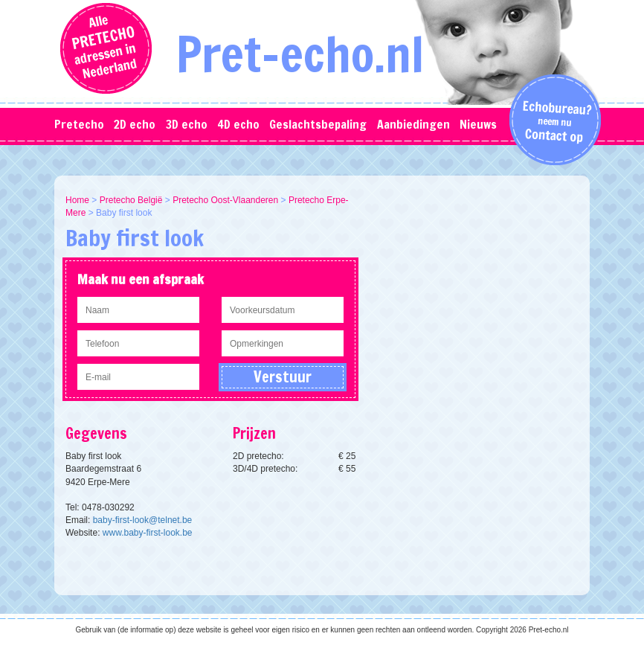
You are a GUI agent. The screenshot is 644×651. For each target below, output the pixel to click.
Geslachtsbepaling (318, 124)
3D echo (187, 124)
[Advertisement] (478, 287)
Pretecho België (131, 200)
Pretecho (79, 124)
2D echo (135, 124)
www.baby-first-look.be (148, 533)
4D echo (238, 124)
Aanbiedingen (413, 124)
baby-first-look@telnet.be (143, 520)
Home (77, 200)
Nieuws (478, 124)
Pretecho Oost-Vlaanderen (225, 200)
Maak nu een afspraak (141, 279)
